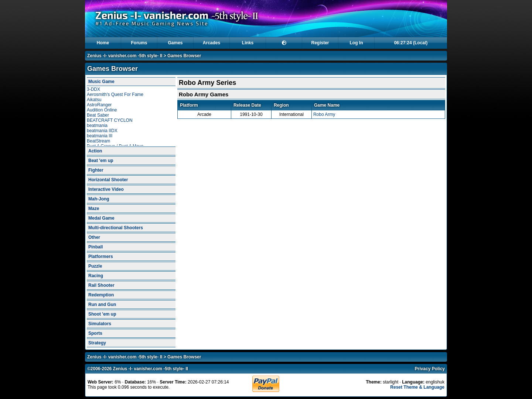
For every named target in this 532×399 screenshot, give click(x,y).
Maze (94, 209)
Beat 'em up (101, 161)
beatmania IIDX (102, 131)
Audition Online (102, 110)
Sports (95, 333)
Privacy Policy (430, 369)
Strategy (97, 343)
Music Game (101, 82)
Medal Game (101, 218)
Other (94, 237)
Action (95, 151)
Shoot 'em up (102, 314)
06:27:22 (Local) (411, 43)
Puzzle (95, 266)
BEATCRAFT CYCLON (110, 120)
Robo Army (324, 114)
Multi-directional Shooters (116, 228)
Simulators (100, 324)
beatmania (97, 125)
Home (103, 43)
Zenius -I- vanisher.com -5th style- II (125, 56)
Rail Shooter (101, 285)
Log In (357, 43)
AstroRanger (99, 105)
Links (248, 43)
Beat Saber (98, 115)
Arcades (212, 43)
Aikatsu (94, 100)
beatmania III (100, 136)
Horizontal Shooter (108, 180)
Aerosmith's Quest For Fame (115, 94)
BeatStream (98, 141)
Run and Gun (102, 305)
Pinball (96, 247)
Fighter (96, 170)
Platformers (101, 257)
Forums (139, 43)
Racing (96, 276)
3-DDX (93, 89)
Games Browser (184, 56)
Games (175, 43)
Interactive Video (106, 189)
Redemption (101, 295)
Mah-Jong (99, 199)
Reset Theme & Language (417, 387)
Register (320, 43)
